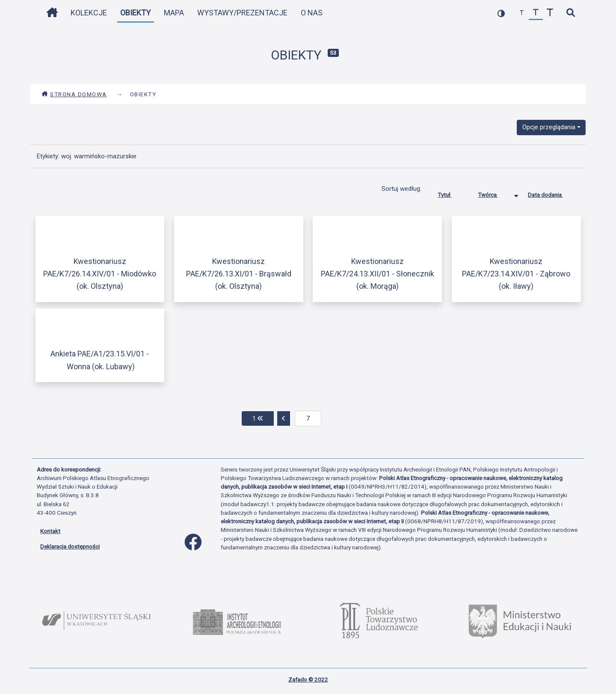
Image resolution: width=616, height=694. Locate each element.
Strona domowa (74, 94)
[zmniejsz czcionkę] (522, 13)
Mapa (174, 13)
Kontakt (50, 531)
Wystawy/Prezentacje (242, 13)
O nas (312, 13)
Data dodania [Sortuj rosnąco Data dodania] (552, 193)
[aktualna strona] (308, 418)
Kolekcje (89, 13)
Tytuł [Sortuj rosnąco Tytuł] (451, 193)
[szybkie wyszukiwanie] (570, 13)
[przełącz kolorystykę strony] (501, 13)
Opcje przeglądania (549, 127)
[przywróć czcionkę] (536, 13)
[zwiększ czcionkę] (550, 13)
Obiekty (135, 13)
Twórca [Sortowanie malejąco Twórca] (494, 193)
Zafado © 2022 (308, 679)
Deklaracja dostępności (70, 546)
